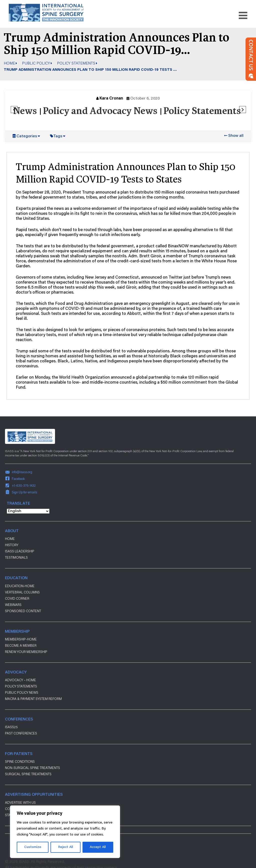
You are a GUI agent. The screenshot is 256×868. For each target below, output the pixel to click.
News (25, 112)
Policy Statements (76, 63)
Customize (33, 847)
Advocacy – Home (20, 680)
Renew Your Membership (26, 652)
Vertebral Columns (22, 592)
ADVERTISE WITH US (20, 802)
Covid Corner (17, 598)
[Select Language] (28, 511)
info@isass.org (22, 472)
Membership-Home (21, 639)
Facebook (18, 479)
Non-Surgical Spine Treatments (32, 768)
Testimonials (16, 557)
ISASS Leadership (20, 551)
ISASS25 (11, 727)
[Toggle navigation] (243, 16)
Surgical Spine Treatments (28, 774)
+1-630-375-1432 (24, 485)
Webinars (13, 605)
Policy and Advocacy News (100, 112)
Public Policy (36, 63)
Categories (27, 136)
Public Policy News (22, 692)
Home (9, 63)
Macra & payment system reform (33, 699)
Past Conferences (21, 733)
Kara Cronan (111, 99)
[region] (65, 832)
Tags (58, 136)
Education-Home (20, 586)
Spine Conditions (20, 761)
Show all (236, 136)
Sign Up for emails (24, 492)
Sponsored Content (23, 611)
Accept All (98, 847)
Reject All (65, 847)
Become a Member (21, 645)
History (12, 545)
